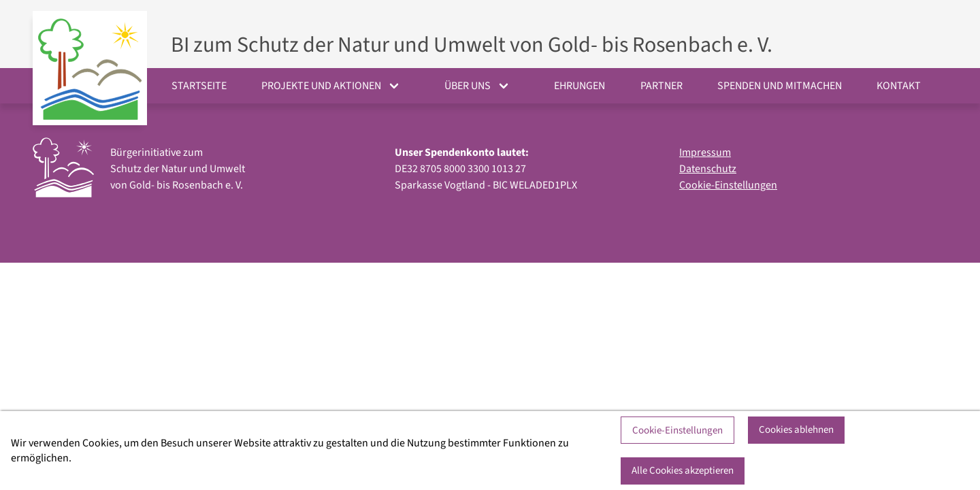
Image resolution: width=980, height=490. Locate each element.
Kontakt (899, 86)
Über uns (468, 86)
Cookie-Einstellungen (728, 185)
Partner (661, 86)
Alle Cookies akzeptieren (683, 471)
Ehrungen (579, 86)
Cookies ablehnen (796, 430)
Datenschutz (708, 169)
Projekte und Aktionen (321, 86)
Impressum (705, 152)
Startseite (199, 86)
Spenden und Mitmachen (780, 86)
